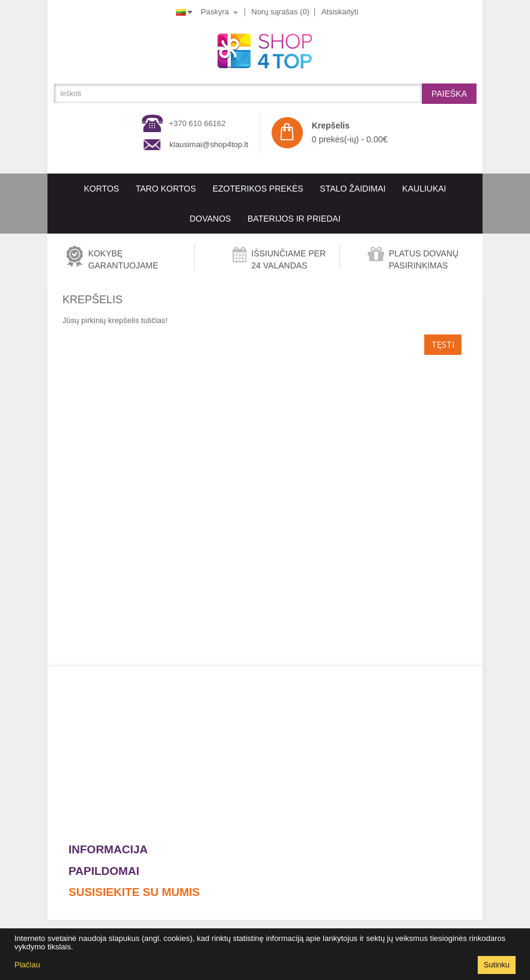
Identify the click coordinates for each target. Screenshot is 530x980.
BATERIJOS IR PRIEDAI (294, 219)
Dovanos (210, 219)
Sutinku (497, 965)
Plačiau (27, 965)
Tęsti (443, 344)
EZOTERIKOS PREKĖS (258, 189)
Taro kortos (166, 189)
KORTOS (102, 189)
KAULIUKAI (424, 189)
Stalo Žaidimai (352, 189)
